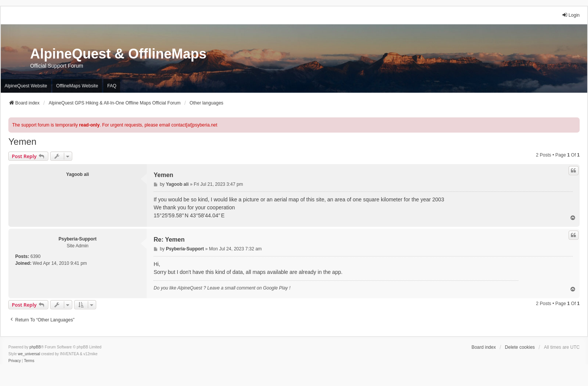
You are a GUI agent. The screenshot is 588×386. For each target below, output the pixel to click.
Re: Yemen (169, 240)
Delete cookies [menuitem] (520, 347)
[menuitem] (15, 361)
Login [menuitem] (571, 15)
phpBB (35, 347)
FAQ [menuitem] (112, 86)
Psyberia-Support (78, 239)
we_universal (29, 354)
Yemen (22, 142)
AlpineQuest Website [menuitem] (26, 86)
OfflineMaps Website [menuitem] (77, 86)
